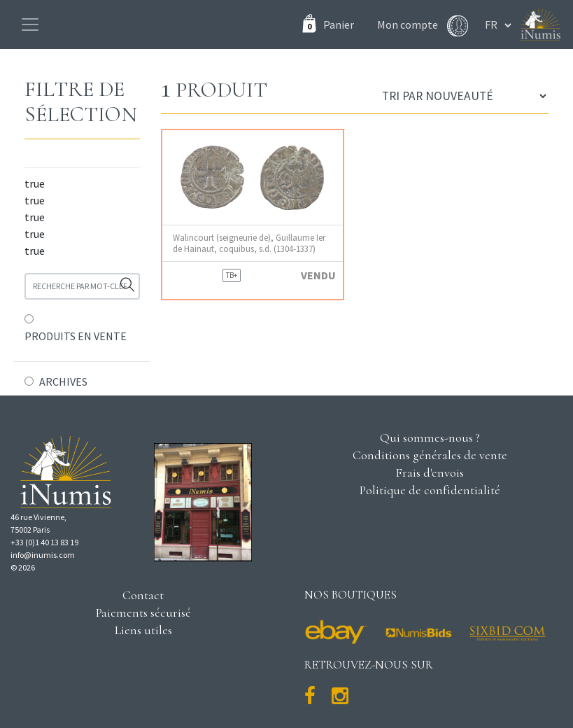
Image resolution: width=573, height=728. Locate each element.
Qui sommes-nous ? (430, 437)
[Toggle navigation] (30, 24)
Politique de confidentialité (430, 490)
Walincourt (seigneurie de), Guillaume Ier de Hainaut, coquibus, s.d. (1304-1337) (249, 243)
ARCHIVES (63, 381)
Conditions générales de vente (430, 455)
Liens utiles (143, 630)
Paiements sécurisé (143, 612)
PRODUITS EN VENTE (76, 336)
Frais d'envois (430, 472)
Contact (143, 595)
